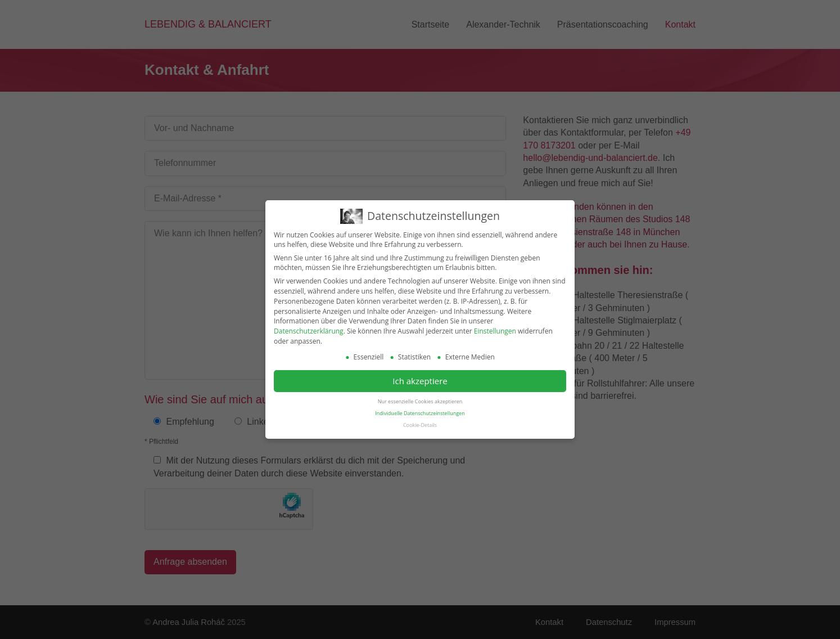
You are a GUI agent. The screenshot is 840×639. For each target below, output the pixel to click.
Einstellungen (495, 329)
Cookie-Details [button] (420, 423)
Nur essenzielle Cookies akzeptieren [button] (420, 400)
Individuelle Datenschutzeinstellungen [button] (420, 411)
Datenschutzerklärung (309, 329)
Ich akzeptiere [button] (420, 379)
